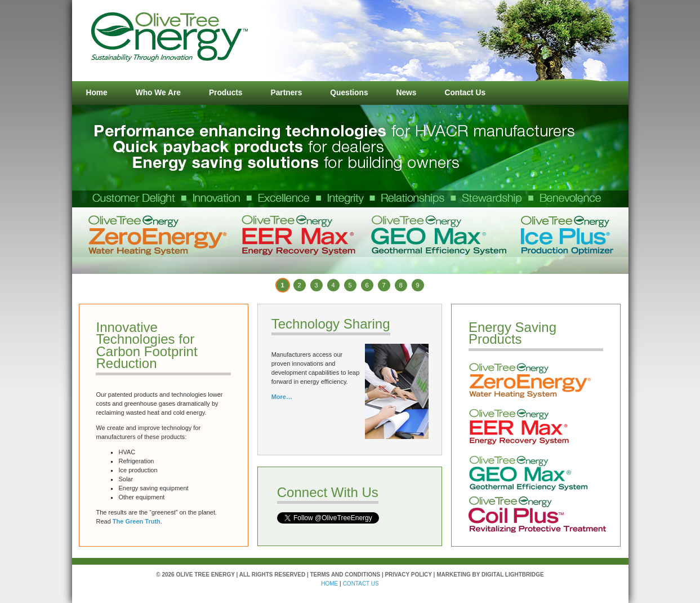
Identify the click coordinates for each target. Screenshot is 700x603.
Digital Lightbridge (513, 575)
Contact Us (465, 93)
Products (226, 93)
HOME (329, 584)
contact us (361, 584)
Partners (287, 93)
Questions (349, 93)
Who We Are (158, 93)
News (407, 93)
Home (97, 93)
